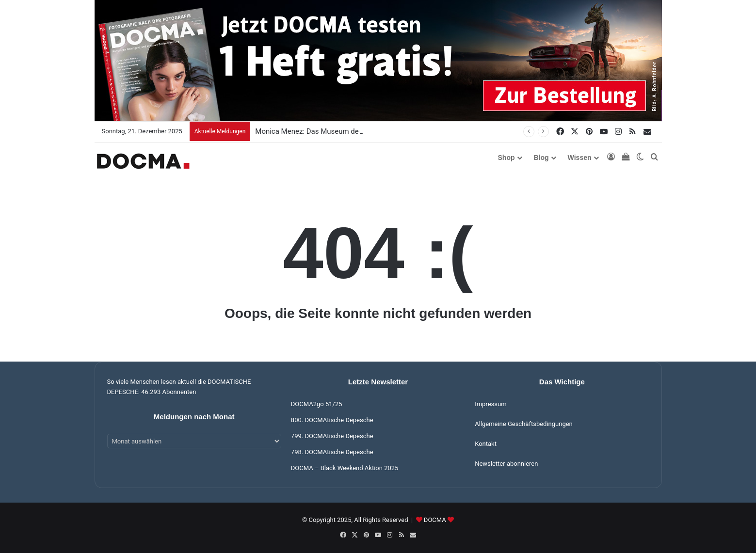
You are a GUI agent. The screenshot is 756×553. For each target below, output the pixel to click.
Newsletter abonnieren (506, 464)
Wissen (580, 158)
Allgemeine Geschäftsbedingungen (524, 424)
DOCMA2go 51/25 (317, 404)
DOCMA (435, 520)
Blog (541, 158)
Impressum (491, 404)
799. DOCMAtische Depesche (332, 436)
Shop (507, 158)
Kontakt (486, 444)
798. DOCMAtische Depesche (332, 452)
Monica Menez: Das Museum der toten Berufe (329, 131)
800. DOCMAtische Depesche (332, 420)
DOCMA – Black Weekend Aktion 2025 (345, 468)
